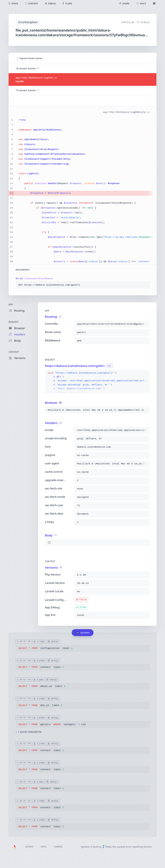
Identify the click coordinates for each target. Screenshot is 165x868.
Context (14, 352)
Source (29, 847)
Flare (107, 847)
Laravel (58, 847)
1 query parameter (28, 732)
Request (14, 322)
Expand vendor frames (30, 58)
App (11, 305)
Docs (44, 847)
